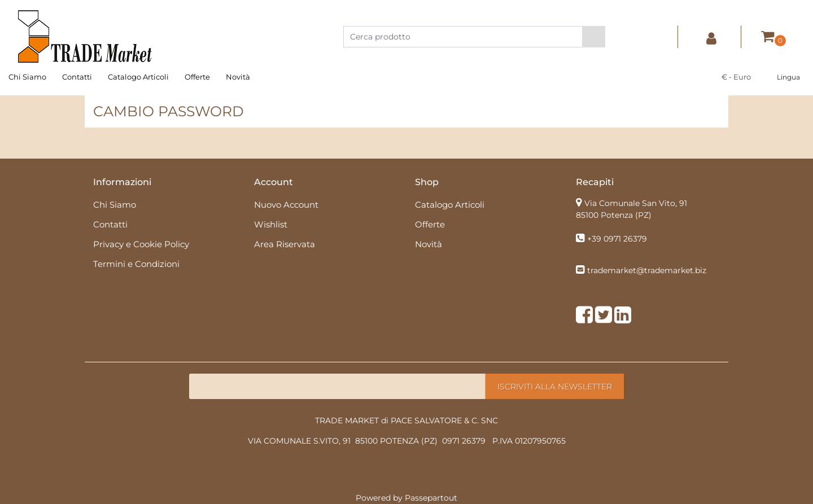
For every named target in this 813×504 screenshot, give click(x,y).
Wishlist (271, 224)
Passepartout (431, 498)
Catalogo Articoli (138, 77)
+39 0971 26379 (617, 239)
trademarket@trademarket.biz (647, 270)
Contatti (77, 77)
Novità (238, 77)
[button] (594, 37)
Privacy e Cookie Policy (141, 244)
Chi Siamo (27, 77)
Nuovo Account (286, 205)
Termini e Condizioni (136, 264)
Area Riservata (285, 244)
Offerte (197, 77)
